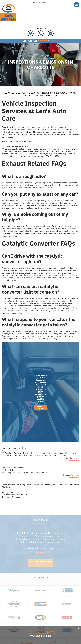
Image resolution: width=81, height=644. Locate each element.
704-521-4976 (53, 156)
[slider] (43, 40)
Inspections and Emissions (14, 448)
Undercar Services (10, 492)
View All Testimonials (40, 566)
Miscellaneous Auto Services (15, 494)
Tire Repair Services (11, 497)
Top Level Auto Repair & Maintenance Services (50, 93)
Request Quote (41, 407)
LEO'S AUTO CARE (14, 93)
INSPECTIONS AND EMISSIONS (41, 96)
